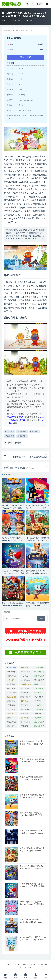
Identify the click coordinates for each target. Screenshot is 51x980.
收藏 (9, 443)
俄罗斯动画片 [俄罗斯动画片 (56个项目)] (39, 676)
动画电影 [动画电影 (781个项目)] (25, 684)
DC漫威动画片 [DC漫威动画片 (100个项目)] (39, 668)
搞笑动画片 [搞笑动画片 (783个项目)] (39, 697)
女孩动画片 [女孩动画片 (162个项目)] (25, 693)
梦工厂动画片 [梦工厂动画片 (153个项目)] (25, 706)
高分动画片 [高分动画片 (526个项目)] (25, 727)
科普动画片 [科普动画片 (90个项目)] (11, 714)
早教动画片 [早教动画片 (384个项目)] (39, 701)
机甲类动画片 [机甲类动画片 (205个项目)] (11, 706)
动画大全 (5, 20)
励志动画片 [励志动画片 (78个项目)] (11, 689)
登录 (40, 4)
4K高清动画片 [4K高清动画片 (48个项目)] (11, 668)
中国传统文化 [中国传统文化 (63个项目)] (39, 672)
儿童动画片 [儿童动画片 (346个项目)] (11, 681)
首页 (16, 30)
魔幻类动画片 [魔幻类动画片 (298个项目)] (39, 727)
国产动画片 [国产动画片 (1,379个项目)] (39, 689)
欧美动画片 (34, 431)
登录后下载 (26, 57)
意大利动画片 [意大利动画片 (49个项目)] (25, 697)
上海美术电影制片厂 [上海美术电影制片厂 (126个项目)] (25, 672)
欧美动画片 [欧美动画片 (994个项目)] (39, 706)
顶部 (46, 976)
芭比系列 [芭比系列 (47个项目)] (11, 718)
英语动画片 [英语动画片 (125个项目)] (39, 718)
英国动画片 (22, 436)
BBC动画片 (10, 431)
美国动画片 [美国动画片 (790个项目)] (39, 714)
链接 (18, 443)
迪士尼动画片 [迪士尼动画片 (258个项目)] (39, 722)
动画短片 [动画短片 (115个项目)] (39, 684)
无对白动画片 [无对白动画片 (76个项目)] (11, 701)
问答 (26, 976)
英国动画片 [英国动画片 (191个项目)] (25, 718)
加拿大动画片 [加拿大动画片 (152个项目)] (11, 685)
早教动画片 (22, 431)
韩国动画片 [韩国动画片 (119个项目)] (11, 727)
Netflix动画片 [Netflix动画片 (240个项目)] (11, 672)
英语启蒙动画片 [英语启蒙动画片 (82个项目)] (11, 722)
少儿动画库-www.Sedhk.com (33, 964)
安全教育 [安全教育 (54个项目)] (39, 693)
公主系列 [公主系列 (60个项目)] (25, 680)
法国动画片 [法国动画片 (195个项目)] (11, 710)
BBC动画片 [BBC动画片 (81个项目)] (25, 668)
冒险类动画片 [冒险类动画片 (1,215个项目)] (39, 681)
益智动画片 (10, 436)
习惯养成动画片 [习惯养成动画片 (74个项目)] (11, 676)
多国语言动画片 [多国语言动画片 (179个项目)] (11, 693)
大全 (15, 976)
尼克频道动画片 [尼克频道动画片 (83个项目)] (11, 697)
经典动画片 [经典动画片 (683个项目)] (25, 714)
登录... (8, 618)
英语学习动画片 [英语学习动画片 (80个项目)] (25, 722)
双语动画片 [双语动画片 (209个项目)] (25, 689)
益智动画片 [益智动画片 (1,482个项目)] (39, 710)
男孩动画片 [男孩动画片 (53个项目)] (25, 710)
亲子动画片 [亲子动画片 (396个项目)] (25, 676)
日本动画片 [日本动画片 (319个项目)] (25, 701)
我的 (36, 976)
